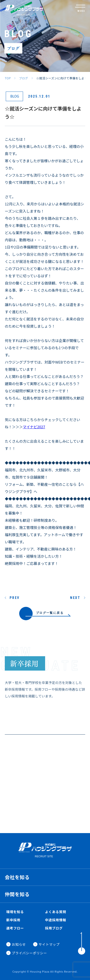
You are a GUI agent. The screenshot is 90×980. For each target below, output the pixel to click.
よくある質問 (56, 912)
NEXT (75, 598)
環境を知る (15, 912)
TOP (8, 78)
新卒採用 (13, 920)
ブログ (24, 78)
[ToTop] (82, 943)
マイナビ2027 (34, 427)
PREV (15, 598)
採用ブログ (54, 928)
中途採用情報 (56, 920)
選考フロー (15, 928)
